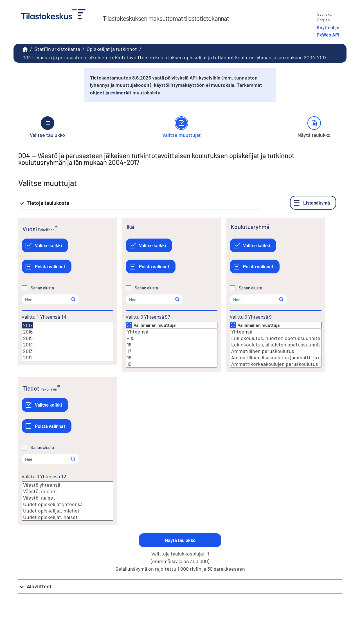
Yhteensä (172, 332)
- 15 (172, 338)
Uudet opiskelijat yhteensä (67, 504)
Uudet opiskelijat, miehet (67, 511)
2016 (67, 332)
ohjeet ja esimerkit (111, 92)
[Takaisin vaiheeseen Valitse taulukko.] (47, 127)
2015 (67, 338)
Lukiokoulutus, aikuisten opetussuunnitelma (276, 345)
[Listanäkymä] (313, 203)
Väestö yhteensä (67, 485)
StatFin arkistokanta (57, 49)
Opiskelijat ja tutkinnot (112, 49)
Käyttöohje (328, 27)
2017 (28, 325)
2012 (67, 358)
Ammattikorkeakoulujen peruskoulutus (276, 364)
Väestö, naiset (67, 498)
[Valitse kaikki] (45, 245)
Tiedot (31, 388)
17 (172, 351)
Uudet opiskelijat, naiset (67, 517)
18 (172, 358)
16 (172, 345)
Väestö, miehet (67, 491)
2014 (67, 345)
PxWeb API (328, 35)
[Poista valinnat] (47, 267)
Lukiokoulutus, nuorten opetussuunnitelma (276, 338)
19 (172, 364)
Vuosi (30, 229)
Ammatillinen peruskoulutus (276, 351)
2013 (67, 351)
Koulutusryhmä (250, 227)
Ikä (130, 227)
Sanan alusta (42, 288)
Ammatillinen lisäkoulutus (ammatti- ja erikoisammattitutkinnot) (276, 358)
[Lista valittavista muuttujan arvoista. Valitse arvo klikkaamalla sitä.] (67, 341)
